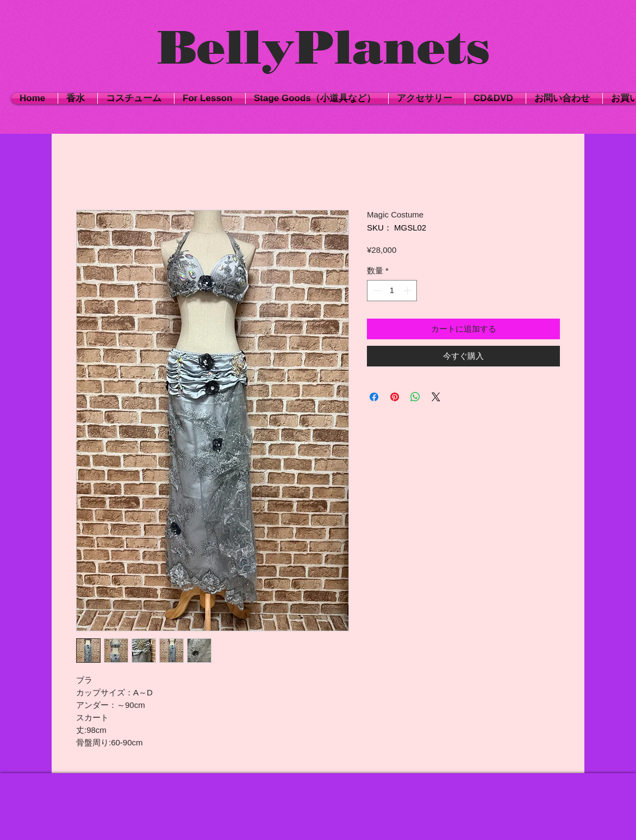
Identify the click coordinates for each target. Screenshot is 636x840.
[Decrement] (376, 291)
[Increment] (409, 291)
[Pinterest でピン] (395, 397)
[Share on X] (436, 397)
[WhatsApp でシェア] (415, 397)
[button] (136, 98)
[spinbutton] (392, 291)
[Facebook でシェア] (374, 397)
